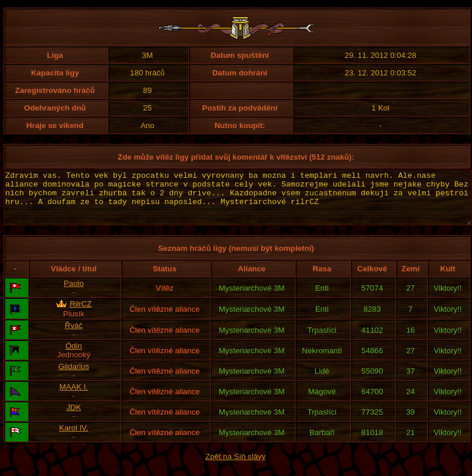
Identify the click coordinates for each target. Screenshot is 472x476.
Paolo (74, 294)
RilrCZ (81, 314)
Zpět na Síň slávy (235, 467)
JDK (73, 418)
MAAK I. (74, 397)
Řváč (74, 336)
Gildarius (74, 377)
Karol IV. (74, 438)
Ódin (74, 356)
